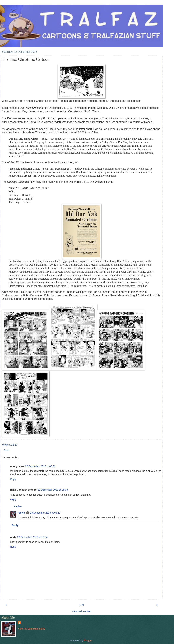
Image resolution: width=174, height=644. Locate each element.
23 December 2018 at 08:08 (53, 490)
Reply (13, 479)
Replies (18, 506)
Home (82, 605)
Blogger (88, 640)
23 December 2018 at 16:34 (32, 537)
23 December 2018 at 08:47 (45, 513)
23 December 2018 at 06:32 (40, 466)
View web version (82, 611)
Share (6, 450)
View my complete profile (32, 629)
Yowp (22, 513)
